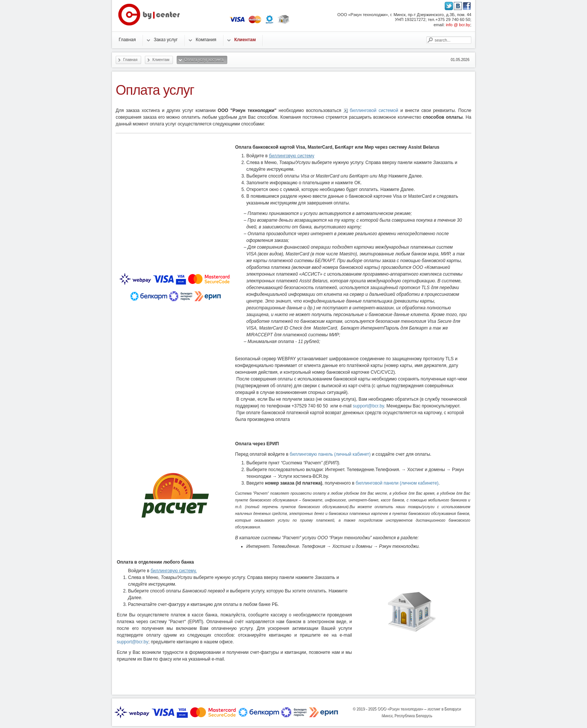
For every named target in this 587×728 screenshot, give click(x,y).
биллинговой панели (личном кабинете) (397, 483)
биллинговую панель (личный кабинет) (330, 454)
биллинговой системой (374, 110)
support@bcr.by (368, 406)
